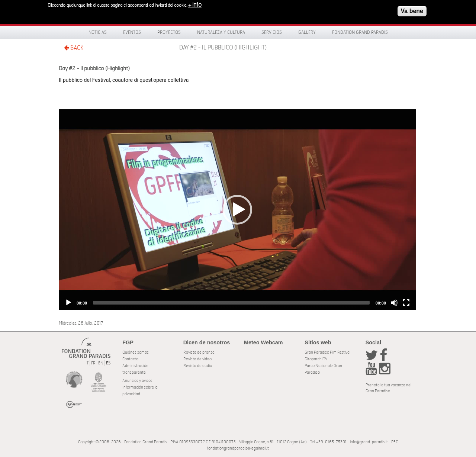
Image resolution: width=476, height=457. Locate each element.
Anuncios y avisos (137, 381)
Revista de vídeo (197, 359)
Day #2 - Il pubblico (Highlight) (223, 48)
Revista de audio (198, 366)
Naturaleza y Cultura (221, 32)
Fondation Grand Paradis (360, 32)
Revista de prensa (199, 352)
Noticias (98, 32)
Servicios (272, 32)
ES (108, 363)
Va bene (412, 11)
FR (93, 363)
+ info (195, 5)
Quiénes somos (136, 352)
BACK (74, 48)
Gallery (307, 32)
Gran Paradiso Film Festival (327, 352)
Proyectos (169, 32)
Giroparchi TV (316, 359)
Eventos (132, 32)
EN (101, 363)
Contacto (130, 359)
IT (87, 363)
